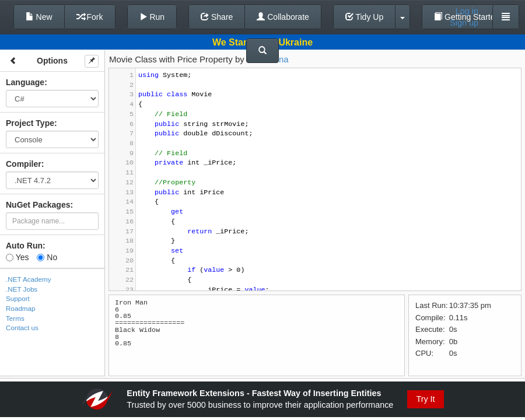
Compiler (24, 164)
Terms (15, 318)
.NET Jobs (22, 289)
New (39, 17)
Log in (467, 11)
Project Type (30, 123)
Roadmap (21, 308)
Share (217, 17)
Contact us (22, 328)
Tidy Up (364, 17)
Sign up (464, 23)
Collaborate (283, 17)
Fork (90, 17)
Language (25, 82)
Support (18, 298)
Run (152, 17)
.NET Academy (29, 279)
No (47, 257)
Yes (17, 257)
